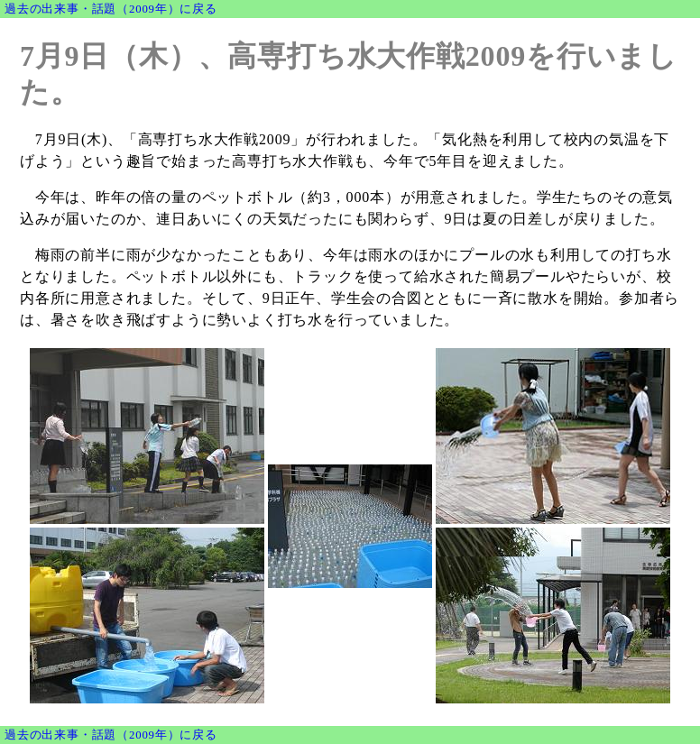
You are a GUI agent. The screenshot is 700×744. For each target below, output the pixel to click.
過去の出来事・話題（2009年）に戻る (111, 9)
